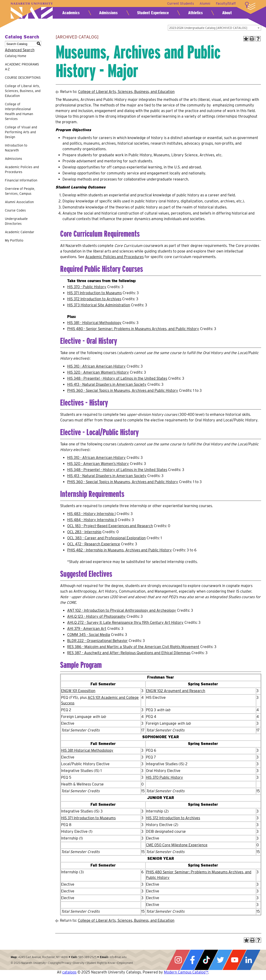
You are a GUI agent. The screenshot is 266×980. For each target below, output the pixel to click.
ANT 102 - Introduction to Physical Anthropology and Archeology (122, 610)
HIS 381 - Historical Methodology (94, 323)
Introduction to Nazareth (16, 148)
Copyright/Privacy (59, 963)
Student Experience (153, 13)
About (227, 13)
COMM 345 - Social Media (89, 635)
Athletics (195, 13)
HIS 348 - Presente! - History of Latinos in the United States (117, 378)
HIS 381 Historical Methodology (87, 750)
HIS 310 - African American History (96, 366)
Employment (125, 963)
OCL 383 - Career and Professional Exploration (106, 538)
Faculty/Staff (226, 3)
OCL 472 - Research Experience (94, 544)
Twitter (220, 960)
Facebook (192, 960)
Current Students (181, 3)
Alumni (205, 3)
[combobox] (214, 28)
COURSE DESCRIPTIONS (23, 78)
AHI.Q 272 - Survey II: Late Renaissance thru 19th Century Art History (125, 623)
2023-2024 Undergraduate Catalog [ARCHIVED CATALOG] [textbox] (208, 28)
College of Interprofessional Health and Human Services (19, 111)
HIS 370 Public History (164, 777)
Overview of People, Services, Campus (20, 191)
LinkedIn (249, 960)
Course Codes (15, 210)
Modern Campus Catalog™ (186, 972)
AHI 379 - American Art (87, 629)
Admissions (108, 13)
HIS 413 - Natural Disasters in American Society (107, 384)
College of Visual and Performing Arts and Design (21, 132)
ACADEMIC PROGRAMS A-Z (22, 67)
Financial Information (21, 180)
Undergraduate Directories (16, 221)
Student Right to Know (101, 963)
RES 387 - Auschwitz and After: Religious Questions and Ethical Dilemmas (129, 653)
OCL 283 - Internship (84, 532)
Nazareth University (32, 11)
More (250, 6)
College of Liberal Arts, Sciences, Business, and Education (23, 91)
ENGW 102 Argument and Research (176, 691)
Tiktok (206, 960)
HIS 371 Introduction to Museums (94, 293)
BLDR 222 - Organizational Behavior (97, 641)
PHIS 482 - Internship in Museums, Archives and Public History (119, 550)
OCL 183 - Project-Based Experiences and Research (110, 526)
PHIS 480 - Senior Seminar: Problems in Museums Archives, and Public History (133, 329)
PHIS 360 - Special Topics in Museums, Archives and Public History (123, 391)
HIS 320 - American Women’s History (98, 372)
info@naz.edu (118, 957)
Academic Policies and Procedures (22, 169)
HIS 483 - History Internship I (91, 514)
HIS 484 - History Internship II (92, 520)
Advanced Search (20, 50)
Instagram (178, 960)
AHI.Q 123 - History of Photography (96, 616)
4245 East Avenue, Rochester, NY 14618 (43, 957)
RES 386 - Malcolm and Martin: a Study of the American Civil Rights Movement (133, 647)
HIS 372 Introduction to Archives (94, 299)
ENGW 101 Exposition (78, 691)
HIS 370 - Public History (87, 287)
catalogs (69, 972)
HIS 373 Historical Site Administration (99, 305)
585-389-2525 (87, 957)
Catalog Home (16, 56)
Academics (71, 13)
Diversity (79, 963)
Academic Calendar (20, 232)
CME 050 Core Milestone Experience (177, 845)
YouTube (235, 960)
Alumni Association (19, 202)
